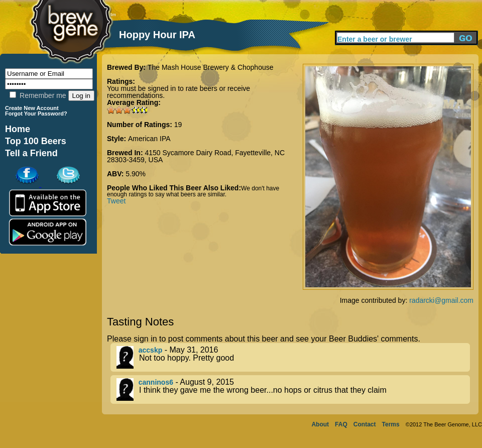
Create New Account (32, 108)
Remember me (38, 95)
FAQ (341, 424)
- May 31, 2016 (293, 357)
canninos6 (156, 382)
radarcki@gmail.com (441, 300)
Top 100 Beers (36, 141)
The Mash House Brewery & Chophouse (211, 67)
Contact (365, 424)
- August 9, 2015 (293, 389)
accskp (150, 350)
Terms (391, 424)
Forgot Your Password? (36, 114)
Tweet (116, 201)
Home (18, 129)
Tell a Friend (31, 153)
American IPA (149, 139)
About (320, 424)
